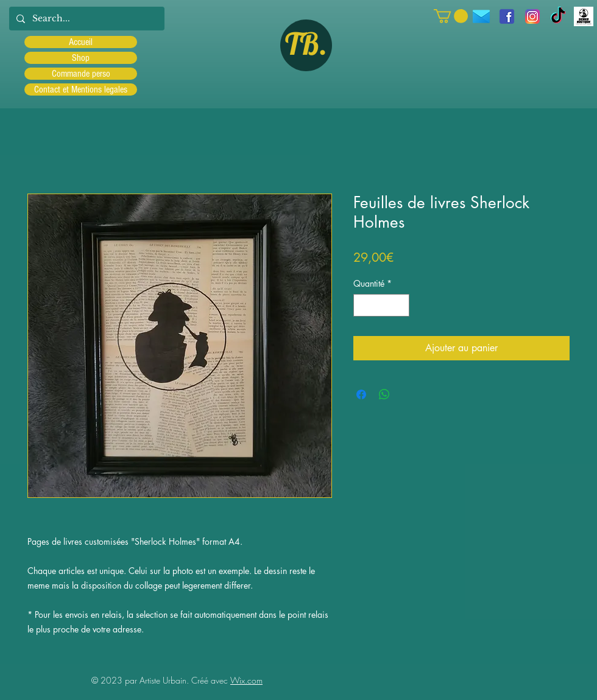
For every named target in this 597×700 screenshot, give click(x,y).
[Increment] (400, 305)
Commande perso (81, 74)
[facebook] (507, 16)
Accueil (81, 42)
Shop (81, 58)
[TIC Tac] (558, 16)
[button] (451, 16)
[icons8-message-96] (481, 16)
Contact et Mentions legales (81, 89)
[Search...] (86, 19)
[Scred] (584, 16)
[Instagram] (532, 16)
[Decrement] (363, 305)
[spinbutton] (381, 305)
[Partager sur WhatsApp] (384, 394)
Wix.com (246, 680)
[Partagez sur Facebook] (361, 394)
